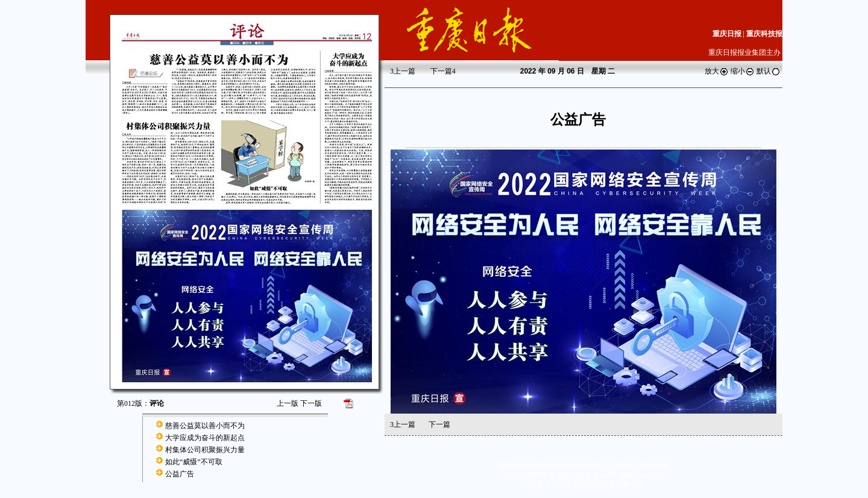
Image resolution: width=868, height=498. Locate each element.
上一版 (288, 403)
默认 (769, 71)
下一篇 (443, 71)
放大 (717, 71)
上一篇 (403, 71)
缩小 (743, 71)
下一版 (311, 403)
